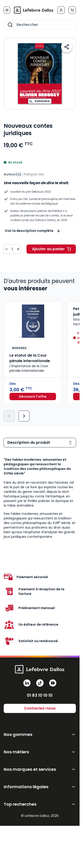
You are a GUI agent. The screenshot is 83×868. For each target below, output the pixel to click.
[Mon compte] (61, 10)
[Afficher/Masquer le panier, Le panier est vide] (72, 10)
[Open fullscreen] (40, 73)
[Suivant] (24, 416)
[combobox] (40, 25)
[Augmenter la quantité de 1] (18, 249)
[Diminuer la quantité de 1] (6, 249)
